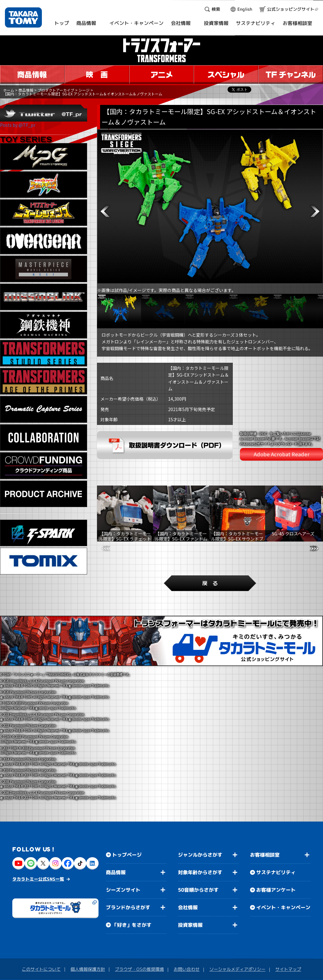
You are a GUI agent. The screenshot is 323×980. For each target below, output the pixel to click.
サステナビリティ (276, 842)
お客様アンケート (276, 859)
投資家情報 (190, 894)
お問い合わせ (187, 939)
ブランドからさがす (128, 877)
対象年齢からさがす (200, 842)
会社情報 (188, 877)
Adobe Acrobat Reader (282, 454)
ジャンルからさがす (200, 824)
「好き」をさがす (132, 894)
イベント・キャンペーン (283, 877)
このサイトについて (41, 939)
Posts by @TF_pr (18, 125)
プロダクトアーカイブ (56, 90)
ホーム (9, 90)
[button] (105, 211)
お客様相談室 (265, 824)
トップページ (127, 824)
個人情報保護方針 (88, 939)
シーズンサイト (123, 859)
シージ (84, 90)
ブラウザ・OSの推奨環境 (139, 939)
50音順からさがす (198, 859)
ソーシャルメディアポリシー (237, 939)
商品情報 (26, 90)
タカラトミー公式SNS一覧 (38, 848)
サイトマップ (288, 939)
